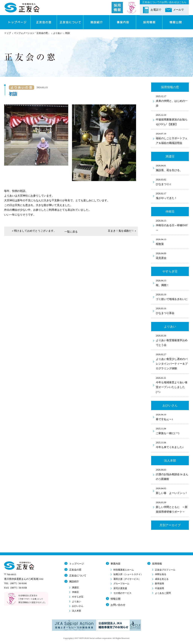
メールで (178, 10)
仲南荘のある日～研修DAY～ (172, 225)
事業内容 (116, 564)
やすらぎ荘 (78, 597)
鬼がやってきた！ (172, 196)
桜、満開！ (172, 283)
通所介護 (127, 579)
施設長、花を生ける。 (172, 168)
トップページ (77, 564)
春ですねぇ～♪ (172, 417)
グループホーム (121, 584)
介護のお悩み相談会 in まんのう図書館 (172, 474)
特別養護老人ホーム (124, 570)
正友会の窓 (75, 570)
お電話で (156, 10)
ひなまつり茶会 (172, 311)
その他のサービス (123, 593)
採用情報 (157, 564)
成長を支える (162, 579)
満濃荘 (75, 588)
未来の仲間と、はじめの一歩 (172, 101)
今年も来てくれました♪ (172, 445)
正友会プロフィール (165, 570)
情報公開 (116, 599)
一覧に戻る (71, 232)
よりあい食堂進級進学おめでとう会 (172, 340)
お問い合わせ (118, 605)
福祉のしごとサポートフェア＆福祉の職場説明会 (172, 138)
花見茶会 (172, 255)
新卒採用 (159, 584)
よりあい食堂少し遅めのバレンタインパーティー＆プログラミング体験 (172, 361)
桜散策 (172, 241)
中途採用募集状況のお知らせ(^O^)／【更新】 (172, 119)
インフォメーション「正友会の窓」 (32, 33)
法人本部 (77, 611)
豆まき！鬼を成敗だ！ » (122, 231)
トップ (8, 33)
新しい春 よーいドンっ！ (172, 491)
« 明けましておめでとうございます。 (34, 231)
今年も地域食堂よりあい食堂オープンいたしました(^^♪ (172, 385)
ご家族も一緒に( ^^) (172, 431)
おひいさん (78, 606)
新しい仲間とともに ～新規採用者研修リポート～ (172, 507)
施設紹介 (74, 581)
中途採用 (159, 588)
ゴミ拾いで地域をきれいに (172, 297)
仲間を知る (161, 574)
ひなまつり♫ (172, 182)
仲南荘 (75, 592)
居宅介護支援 (120, 588)
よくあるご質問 (163, 593)
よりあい (58, 33)
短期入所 (128, 574)
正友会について (78, 576)
